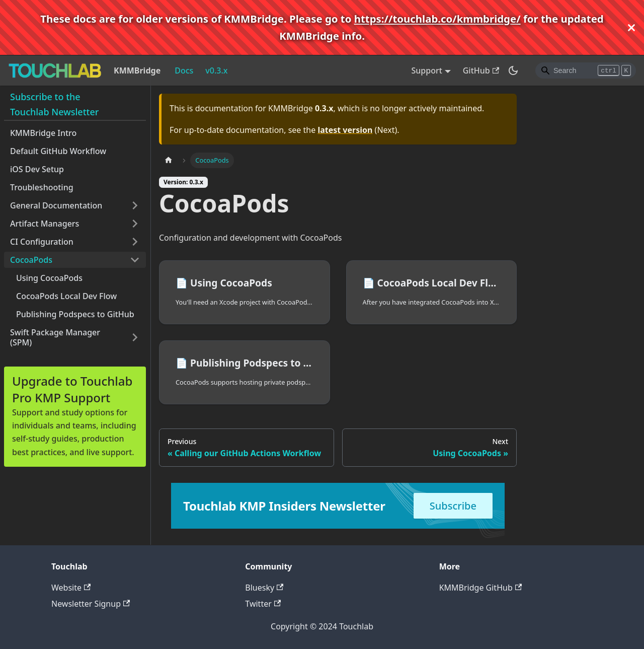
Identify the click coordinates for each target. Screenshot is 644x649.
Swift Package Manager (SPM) (55, 337)
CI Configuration (42, 242)
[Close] (631, 27)
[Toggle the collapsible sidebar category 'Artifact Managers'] (135, 224)
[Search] (586, 70)
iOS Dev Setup (37, 169)
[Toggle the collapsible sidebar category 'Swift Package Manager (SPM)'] (135, 337)
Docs (184, 70)
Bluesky (264, 588)
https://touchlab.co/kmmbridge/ (437, 19)
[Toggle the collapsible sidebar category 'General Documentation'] (135, 205)
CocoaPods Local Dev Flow (66, 296)
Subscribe (453, 506)
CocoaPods (31, 260)
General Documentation (56, 205)
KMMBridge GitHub (480, 588)
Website (71, 588)
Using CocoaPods (49, 278)
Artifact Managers (45, 224)
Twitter (263, 604)
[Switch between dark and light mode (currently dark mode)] (513, 70)
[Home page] (169, 160)
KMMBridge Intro (43, 133)
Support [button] (427, 70)
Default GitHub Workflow (58, 151)
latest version (345, 130)
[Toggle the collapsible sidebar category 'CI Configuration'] (135, 242)
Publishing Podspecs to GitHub (75, 314)
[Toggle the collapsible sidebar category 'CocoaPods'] (135, 260)
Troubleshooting (42, 187)
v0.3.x (216, 70)
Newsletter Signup (91, 604)
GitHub (481, 70)
